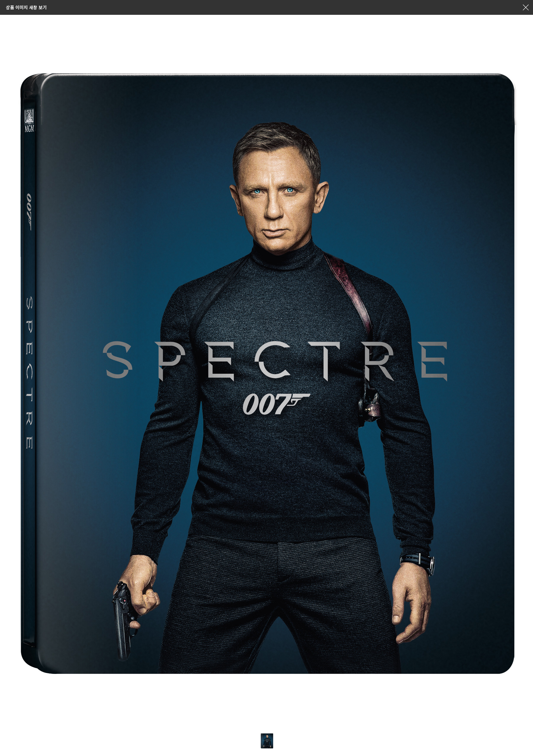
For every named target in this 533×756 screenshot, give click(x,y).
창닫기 (526, 7)
